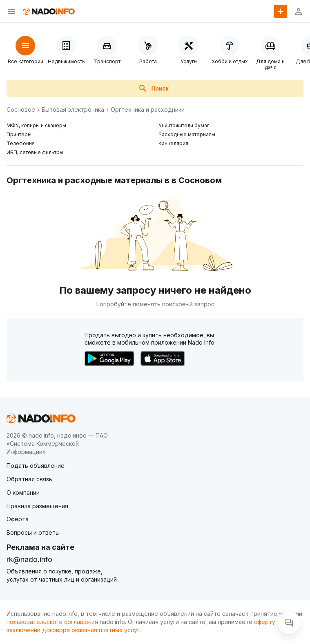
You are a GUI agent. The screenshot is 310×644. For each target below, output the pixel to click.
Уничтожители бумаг (184, 125)
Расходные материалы (187, 134)
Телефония (21, 143)
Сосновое (21, 110)
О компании (23, 492)
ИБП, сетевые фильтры (35, 152)
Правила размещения (37, 506)
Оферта (18, 519)
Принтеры (19, 134)
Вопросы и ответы (33, 532)
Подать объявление (36, 466)
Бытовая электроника (73, 110)
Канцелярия (173, 143)
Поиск (153, 89)
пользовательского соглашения (52, 622)
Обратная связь (29, 479)
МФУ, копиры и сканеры (36, 125)
